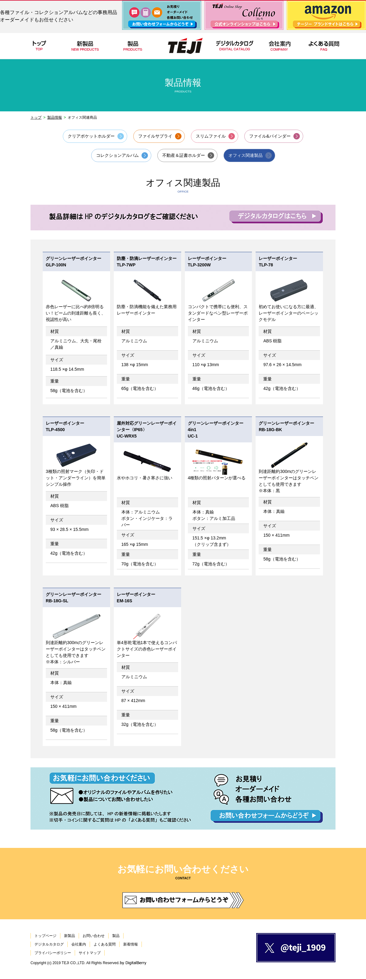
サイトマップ (90, 953)
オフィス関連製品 (246, 155)
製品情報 (55, 117)
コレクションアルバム (117, 155)
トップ (36, 117)
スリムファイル (211, 136)
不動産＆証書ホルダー (184, 155)
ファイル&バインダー (270, 136)
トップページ (45, 936)
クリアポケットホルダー (91, 136)
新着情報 (131, 944)
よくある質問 (105, 944)
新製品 (70, 936)
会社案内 (79, 944)
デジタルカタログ (49, 944)
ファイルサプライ (155, 136)
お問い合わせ (94, 936)
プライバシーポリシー (53, 953)
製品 (116, 936)
